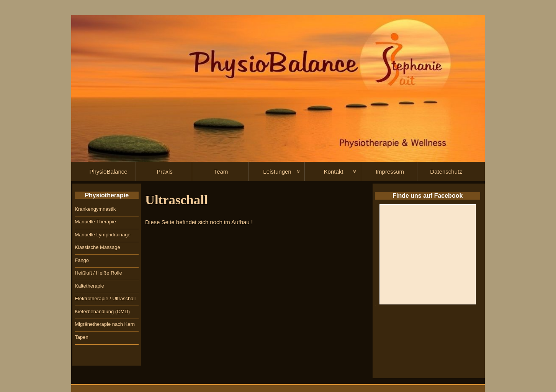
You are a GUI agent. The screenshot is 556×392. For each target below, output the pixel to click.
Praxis (165, 172)
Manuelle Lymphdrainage (103, 235)
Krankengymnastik (95, 209)
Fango (82, 260)
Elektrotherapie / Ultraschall (105, 298)
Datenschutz (446, 172)
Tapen (81, 337)
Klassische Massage (97, 247)
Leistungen (277, 172)
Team (221, 172)
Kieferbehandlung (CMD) (102, 311)
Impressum (390, 172)
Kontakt (334, 172)
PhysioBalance (108, 172)
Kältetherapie (89, 286)
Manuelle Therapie (95, 222)
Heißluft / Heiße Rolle (98, 273)
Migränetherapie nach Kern (105, 324)
